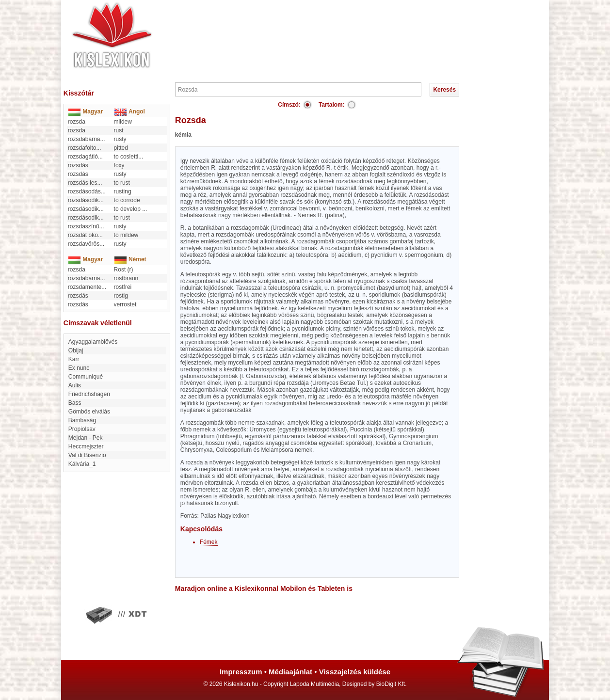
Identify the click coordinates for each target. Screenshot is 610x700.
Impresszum (241, 672)
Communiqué (86, 377)
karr (74, 359)
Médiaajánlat (290, 672)
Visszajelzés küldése (355, 672)
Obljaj (76, 350)
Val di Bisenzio (87, 455)
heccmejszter (86, 446)
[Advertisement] (334, 29)
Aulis (75, 385)
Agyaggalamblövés (93, 342)
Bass (75, 403)
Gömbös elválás (89, 412)
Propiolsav (82, 429)
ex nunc (79, 368)
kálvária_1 (82, 464)
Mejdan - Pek (86, 438)
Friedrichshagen (89, 394)
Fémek (209, 542)
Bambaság (82, 420)
